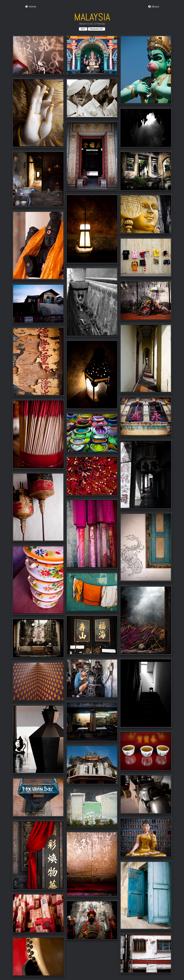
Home (30, 6)
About (154, 6)
